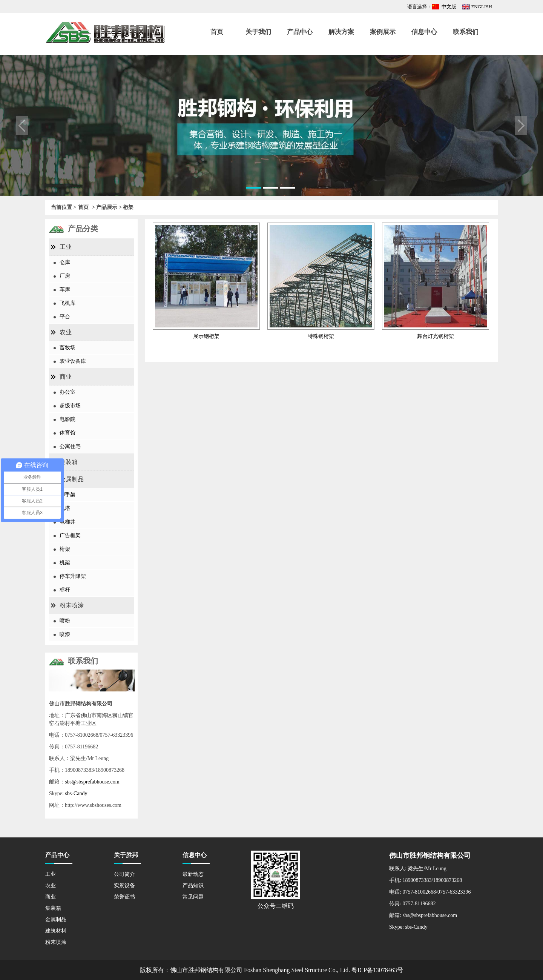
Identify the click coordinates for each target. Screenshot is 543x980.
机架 (65, 563)
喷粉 (65, 621)
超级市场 (70, 406)
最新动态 (193, 874)
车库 (65, 290)
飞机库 (67, 303)
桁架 (65, 549)
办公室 (67, 392)
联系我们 (466, 32)
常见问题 (193, 897)
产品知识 (193, 886)
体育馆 (67, 433)
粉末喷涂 (72, 605)
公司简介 (124, 874)
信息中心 (424, 32)
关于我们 (258, 32)
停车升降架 (73, 576)
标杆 (65, 590)
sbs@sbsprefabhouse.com (92, 782)
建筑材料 (56, 931)
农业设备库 (73, 361)
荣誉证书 (124, 897)
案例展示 (383, 32)
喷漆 (65, 634)
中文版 (449, 7)
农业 (66, 332)
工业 (66, 247)
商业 (66, 377)
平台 (65, 317)
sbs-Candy (76, 793)
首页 (217, 32)
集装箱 (69, 462)
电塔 (65, 508)
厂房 (65, 276)
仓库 (65, 262)
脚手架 (67, 495)
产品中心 (300, 32)
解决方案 (341, 32)
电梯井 (67, 522)
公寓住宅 (70, 446)
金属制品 (72, 479)
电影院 (67, 419)
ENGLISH (482, 7)
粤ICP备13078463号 (377, 970)
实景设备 (124, 886)
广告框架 (70, 535)
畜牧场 (67, 348)
